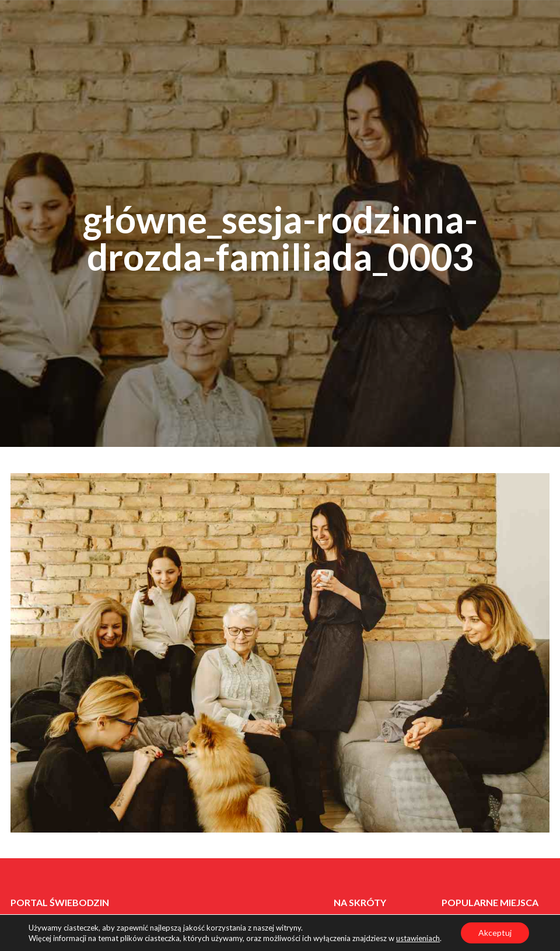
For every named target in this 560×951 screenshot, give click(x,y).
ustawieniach (418, 938)
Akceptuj (495, 933)
